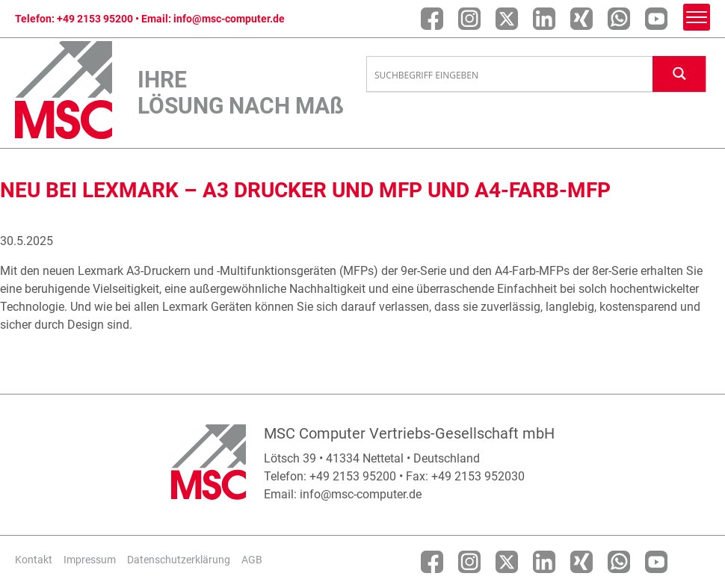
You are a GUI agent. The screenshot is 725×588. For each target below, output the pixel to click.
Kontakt (34, 560)
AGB (252, 560)
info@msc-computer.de (229, 19)
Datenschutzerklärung (179, 560)
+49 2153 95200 (95, 19)
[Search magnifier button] (679, 74)
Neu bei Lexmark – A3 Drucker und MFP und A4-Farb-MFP (305, 190)
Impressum (90, 560)
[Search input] (510, 75)
